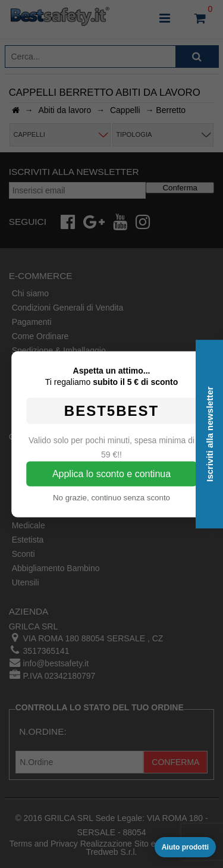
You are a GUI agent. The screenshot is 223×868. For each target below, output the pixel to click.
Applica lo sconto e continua (111, 473)
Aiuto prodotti (185, 847)
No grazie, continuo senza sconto (111, 497)
